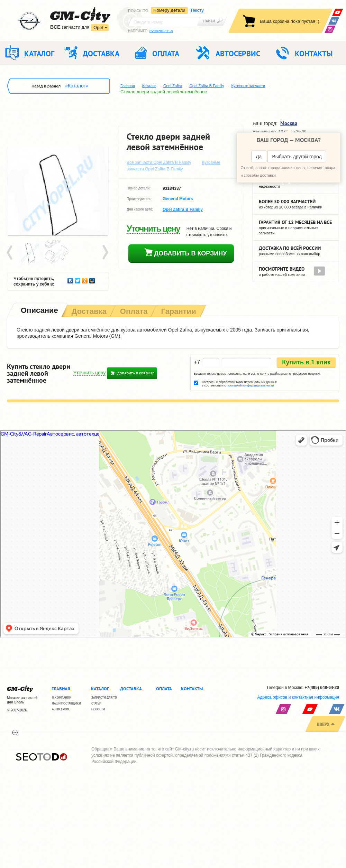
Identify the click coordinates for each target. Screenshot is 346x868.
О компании (62, 697)
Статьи (96, 703)
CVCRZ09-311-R (161, 31)
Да (259, 157)
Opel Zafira (173, 86)
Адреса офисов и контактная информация (298, 697)
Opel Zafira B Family (207, 86)
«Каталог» (76, 86)
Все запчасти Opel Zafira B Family (159, 162)
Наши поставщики (66, 703)
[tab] (39, 311)
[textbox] (164, 21)
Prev (11, 253)
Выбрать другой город (297, 157)
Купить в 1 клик (306, 362)
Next (105, 253)
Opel (98, 27)
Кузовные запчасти (248, 86)
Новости (98, 709)
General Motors (178, 199)
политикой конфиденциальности (250, 385)
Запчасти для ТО (104, 697)
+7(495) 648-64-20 (322, 688)
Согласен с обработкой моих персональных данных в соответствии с (239, 384)
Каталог (149, 86)
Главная (128, 86)
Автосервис (61, 709)
